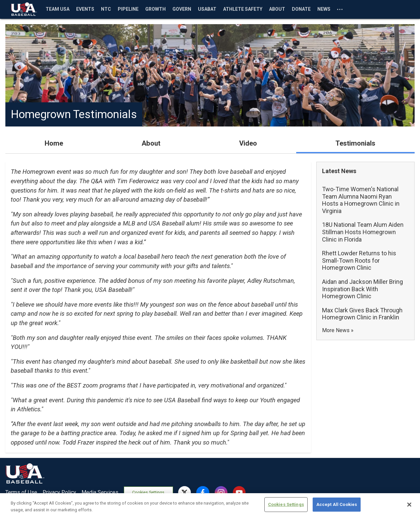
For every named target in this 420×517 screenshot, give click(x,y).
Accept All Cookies (337, 504)
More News (336, 330)
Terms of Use (21, 492)
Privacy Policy (59, 492)
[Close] (409, 505)
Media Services (100, 492)
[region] (210, 505)
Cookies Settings (149, 493)
